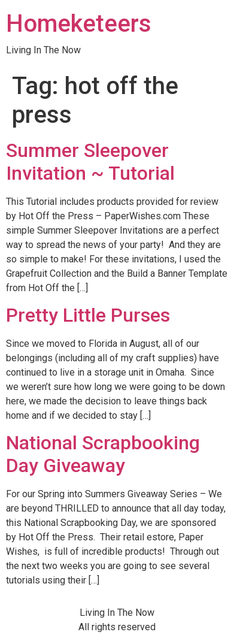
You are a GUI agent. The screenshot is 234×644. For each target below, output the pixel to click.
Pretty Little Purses (88, 315)
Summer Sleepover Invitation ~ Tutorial (90, 162)
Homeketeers (79, 24)
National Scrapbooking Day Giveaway (103, 454)
